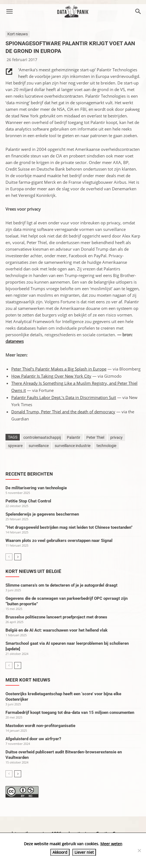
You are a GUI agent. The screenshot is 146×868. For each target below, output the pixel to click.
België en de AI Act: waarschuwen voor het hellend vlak (57, 630)
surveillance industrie (73, 446)
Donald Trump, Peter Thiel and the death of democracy (63, 412)
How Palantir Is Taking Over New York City (51, 376)
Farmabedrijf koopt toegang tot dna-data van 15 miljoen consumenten (70, 713)
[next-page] (18, 557)
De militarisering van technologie (36, 488)
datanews (15, 341)
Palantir (74, 437)
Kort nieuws (18, 34)
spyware (15, 446)
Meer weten (111, 844)
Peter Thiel (95, 437)
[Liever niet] (139, 850)
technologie (106, 446)
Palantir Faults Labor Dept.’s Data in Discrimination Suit (64, 397)
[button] (9, 12)
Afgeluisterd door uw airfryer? (33, 739)
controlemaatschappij (42, 437)
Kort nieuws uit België (33, 571)
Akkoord (60, 852)
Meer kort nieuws (28, 680)
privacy (116, 437)
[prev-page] (9, 557)
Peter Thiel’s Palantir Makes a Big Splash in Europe (59, 369)
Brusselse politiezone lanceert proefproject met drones (56, 617)
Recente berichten (29, 474)
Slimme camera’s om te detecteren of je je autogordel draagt (61, 585)
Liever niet (84, 852)
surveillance (39, 446)
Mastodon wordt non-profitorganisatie (40, 726)
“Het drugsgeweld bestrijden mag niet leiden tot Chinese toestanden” (69, 527)
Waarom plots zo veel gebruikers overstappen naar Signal (59, 541)
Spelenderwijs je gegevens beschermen (42, 514)
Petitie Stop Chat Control (28, 501)
